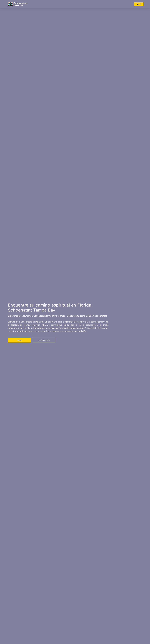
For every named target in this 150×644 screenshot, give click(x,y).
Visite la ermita (44, 340)
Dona (139, 4)
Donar (19, 340)
